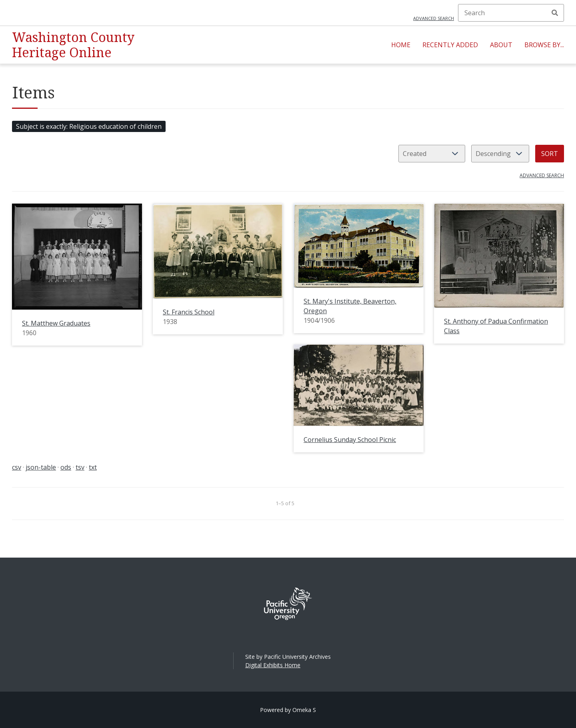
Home (401, 45)
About (501, 45)
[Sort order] (500, 154)
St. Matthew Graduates (56, 323)
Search (555, 13)
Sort (550, 154)
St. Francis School (189, 312)
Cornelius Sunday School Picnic (350, 440)
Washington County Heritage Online (73, 45)
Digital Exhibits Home (273, 665)
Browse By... (544, 45)
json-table (41, 467)
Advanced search (434, 18)
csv (17, 467)
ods (66, 467)
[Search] (511, 13)
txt (93, 467)
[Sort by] (432, 154)
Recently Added (450, 45)
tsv (80, 467)
